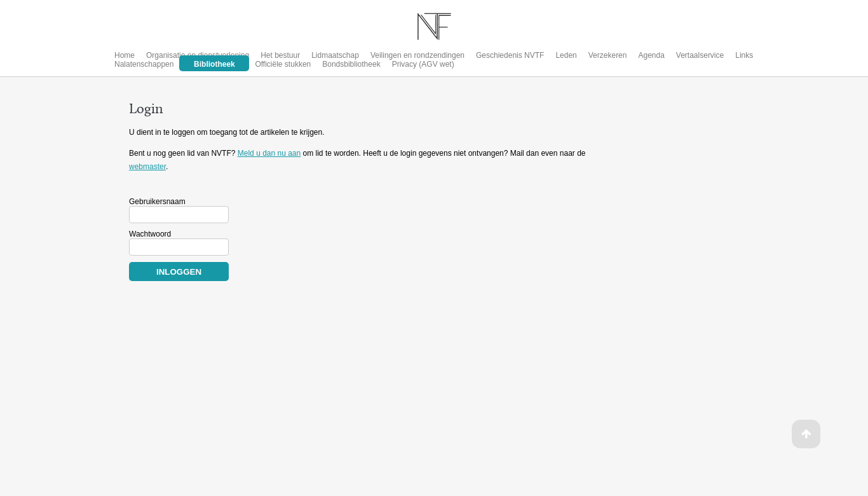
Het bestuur (280, 55)
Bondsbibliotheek (351, 64)
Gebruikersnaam (157, 202)
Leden (566, 55)
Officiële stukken (283, 64)
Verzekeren (608, 55)
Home (125, 55)
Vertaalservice (700, 55)
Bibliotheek (214, 64)
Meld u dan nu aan (269, 153)
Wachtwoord (150, 234)
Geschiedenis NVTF (510, 55)
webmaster (147, 167)
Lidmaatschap (335, 55)
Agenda (651, 55)
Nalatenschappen (144, 64)
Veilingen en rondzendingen (417, 55)
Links (744, 55)
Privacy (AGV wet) (423, 64)
